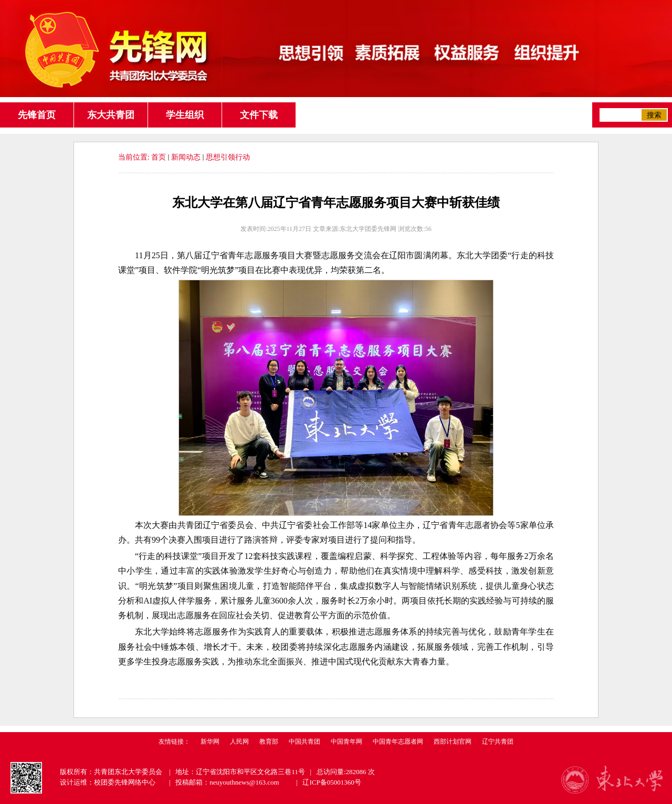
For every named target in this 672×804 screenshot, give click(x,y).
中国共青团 (304, 742)
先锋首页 (37, 115)
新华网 (210, 742)
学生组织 (185, 115)
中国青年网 (346, 742)
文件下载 (259, 115)
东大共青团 (111, 115)
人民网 (239, 742)
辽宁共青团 (498, 742)
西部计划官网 (453, 742)
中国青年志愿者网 (398, 742)
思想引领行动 (228, 157)
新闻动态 (186, 157)
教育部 (269, 742)
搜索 (654, 115)
